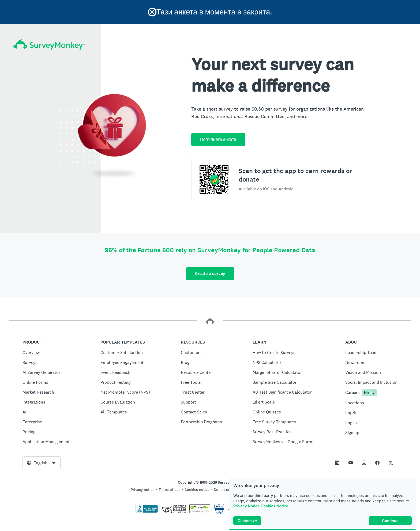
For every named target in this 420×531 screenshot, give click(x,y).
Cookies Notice (274, 506)
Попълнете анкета (218, 139)
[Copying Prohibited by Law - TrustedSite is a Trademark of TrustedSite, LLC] (200, 512)
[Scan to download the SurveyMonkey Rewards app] (214, 179)
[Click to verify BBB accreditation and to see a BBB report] (147, 512)
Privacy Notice (246, 506)
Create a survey (210, 274)
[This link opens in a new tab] (337, 463)
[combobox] (42, 463)
